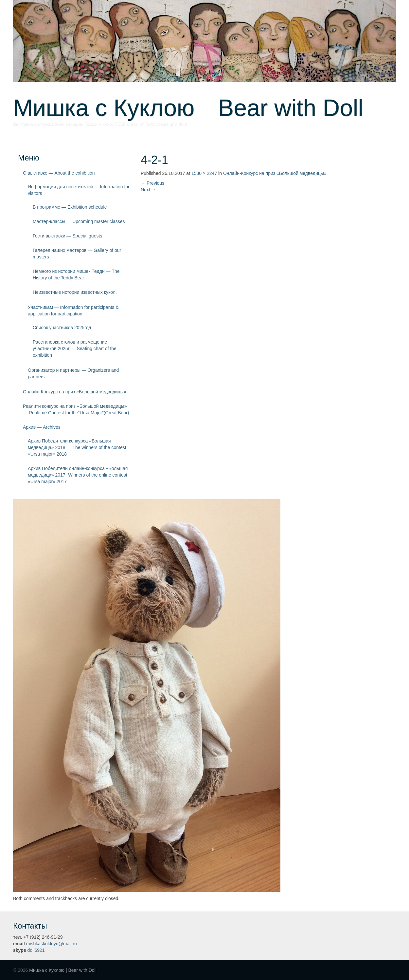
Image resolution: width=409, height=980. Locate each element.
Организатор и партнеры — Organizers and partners (73, 373)
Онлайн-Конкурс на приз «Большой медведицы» (75, 392)
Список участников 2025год (62, 328)
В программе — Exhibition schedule (70, 207)
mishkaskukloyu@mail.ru (52, 944)
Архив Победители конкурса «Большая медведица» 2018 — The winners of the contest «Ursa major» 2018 (77, 447)
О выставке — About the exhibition (59, 173)
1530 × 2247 (204, 173)
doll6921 (36, 950)
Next (148, 190)
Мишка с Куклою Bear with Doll (188, 108)
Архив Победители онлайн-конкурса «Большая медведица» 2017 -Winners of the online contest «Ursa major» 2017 (78, 475)
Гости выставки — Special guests (67, 236)
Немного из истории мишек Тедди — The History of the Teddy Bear (76, 274)
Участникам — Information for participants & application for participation (73, 311)
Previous (152, 183)
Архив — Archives (42, 427)
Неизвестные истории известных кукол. (75, 292)
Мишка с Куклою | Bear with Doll (63, 970)
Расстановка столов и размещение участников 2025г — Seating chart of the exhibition (75, 349)
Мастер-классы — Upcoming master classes (79, 221)
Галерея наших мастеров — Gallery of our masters (77, 254)
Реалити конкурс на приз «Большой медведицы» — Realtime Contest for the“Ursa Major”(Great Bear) (76, 409)
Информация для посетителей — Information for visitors (79, 190)
